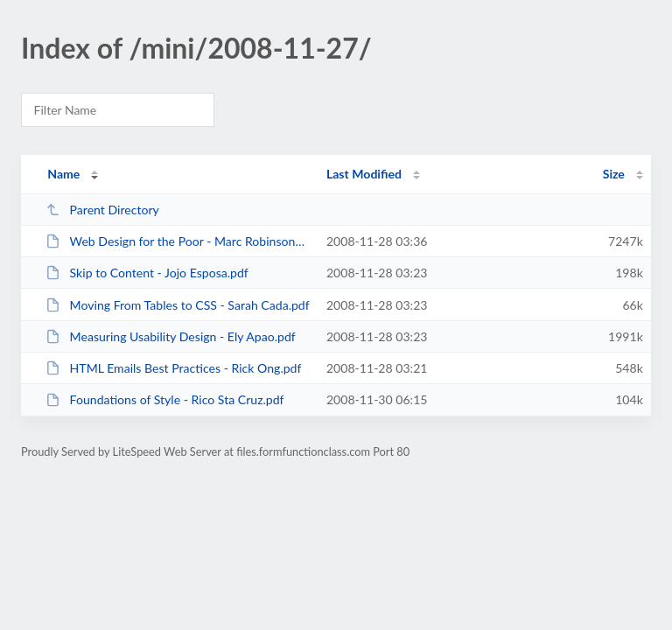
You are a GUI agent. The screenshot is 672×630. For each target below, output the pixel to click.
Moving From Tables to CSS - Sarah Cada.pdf (178, 305)
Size (614, 174)
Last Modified (364, 174)
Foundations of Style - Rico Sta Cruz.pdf (164, 399)
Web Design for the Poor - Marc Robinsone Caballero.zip (178, 241)
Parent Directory (102, 210)
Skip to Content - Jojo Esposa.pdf (147, 273)
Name (63, 174)
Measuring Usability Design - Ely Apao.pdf (171, 336)
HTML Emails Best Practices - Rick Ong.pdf (173, 368)
